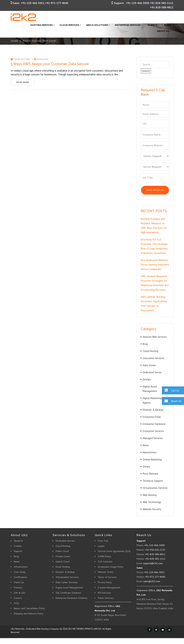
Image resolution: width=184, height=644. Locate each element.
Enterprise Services (128, 25)
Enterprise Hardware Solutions (72, 598)
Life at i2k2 (20, 593)
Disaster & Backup (153, 410)
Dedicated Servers (65, 541)
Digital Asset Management (69, 588)
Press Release (150, 474)
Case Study (20, 572)
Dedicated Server (152, 372)
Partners (18, 588)
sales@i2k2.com (152, 581)
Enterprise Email (152, 417)
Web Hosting (150, 495)
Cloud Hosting (22, 59)
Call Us (170, 390)
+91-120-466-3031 (33, 3)
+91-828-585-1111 (162, 3)
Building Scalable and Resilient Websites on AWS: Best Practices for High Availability (154, 226)
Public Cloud (62, 551)
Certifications (21, 577)
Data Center (149, 365)
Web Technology (152, 502)
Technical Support (153, 481)
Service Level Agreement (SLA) (114, 551)
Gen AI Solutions (97, 25)
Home (14, 41)
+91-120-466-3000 (138, 3)
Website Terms (106, 572)
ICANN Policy (104, 556)
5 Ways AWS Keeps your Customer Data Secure (50, 64)
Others (146, 467)
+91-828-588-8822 (162, 7)
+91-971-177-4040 (57, 3)
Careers (18, 598)
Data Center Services (67, 582)
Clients (152, 25)
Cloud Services (69, 25)
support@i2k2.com (153, 563)
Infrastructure (21, 567)
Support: (119, 3)
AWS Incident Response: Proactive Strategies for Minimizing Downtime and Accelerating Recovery (155, 283)
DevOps (147, 379)
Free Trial (103, 541)
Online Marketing (152, 459)
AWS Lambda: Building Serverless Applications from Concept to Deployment (154, 304)
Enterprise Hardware (154, 424)
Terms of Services (107, 577)
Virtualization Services (155, 488)
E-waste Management (109, 588)
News (146, 445)
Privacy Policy (105, 582)
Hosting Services (41, 25)
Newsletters (150, 452)
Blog (168, 25)
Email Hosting (63, 567)
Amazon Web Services (155, 337)
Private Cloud (63, 556)
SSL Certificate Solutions (68, 593)
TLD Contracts (105, 562)
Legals (101, 546)
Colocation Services (153, 358)
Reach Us (172, 401)
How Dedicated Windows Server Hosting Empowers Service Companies (155, 265)
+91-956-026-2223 (155, 550)
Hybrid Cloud (63, 562)
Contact (18, 546)
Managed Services (153, 438)
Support (18, 551)
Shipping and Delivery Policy (29, 614)
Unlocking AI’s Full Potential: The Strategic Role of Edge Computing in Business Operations (154, 246)
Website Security (152, 509)
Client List (19, 582)
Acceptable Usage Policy (111, 567)
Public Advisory (106, 598)
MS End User (104, 593)
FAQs (17, 603)
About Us (163, 31)
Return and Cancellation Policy (29, 608)
